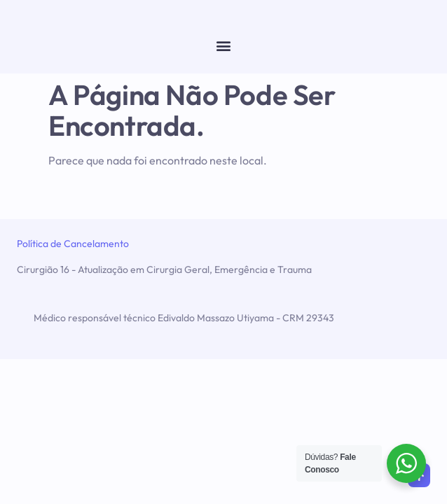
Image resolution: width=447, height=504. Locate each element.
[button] (224, 45)
